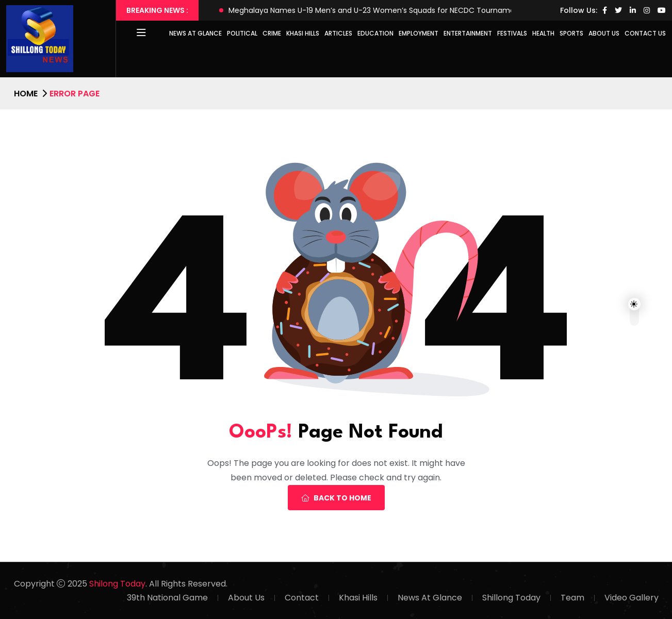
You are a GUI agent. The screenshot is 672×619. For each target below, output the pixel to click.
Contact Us (645, 33)
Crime (272, 33)
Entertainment (468, 33)
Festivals (512, 33)
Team (572, 598)
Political (242, 33)
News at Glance (195, 33)
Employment (419, 33)
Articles (338, 33)
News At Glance (430, 598)
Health (543, 33)
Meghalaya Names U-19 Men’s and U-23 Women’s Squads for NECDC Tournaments (377, 10)
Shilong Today (117, 584)
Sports (571, 33)
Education (375, 33)
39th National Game (167, 598)
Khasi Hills (303, 33)
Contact (302, 598)
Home (26, 94)
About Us (604, 33)
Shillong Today (511, 598)
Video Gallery (632, 598)
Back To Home (336, 498)
